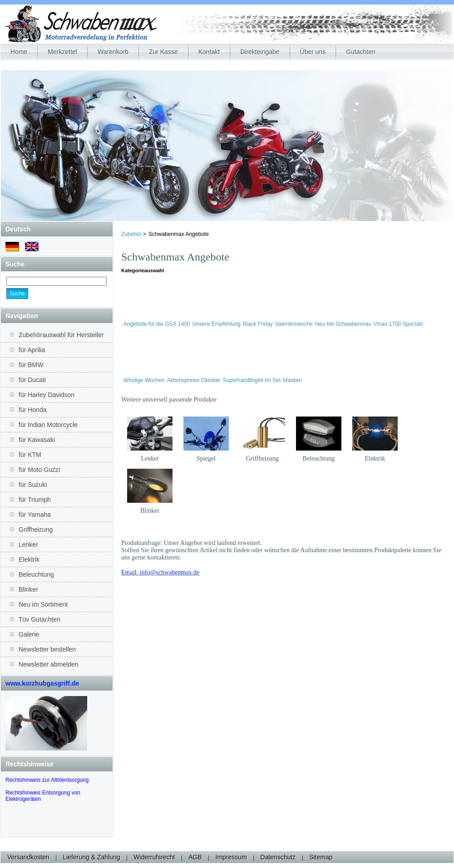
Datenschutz (278, 857)
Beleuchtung (319, 459)
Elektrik (375, 459)
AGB (195, 857)
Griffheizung (262, 459)
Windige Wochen (144, 380)
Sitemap (321, 857)
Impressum (231, 857)
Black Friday (258, 324)
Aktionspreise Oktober (194, 380)
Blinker (150, 511)
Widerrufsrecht (154, 857)
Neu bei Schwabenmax (343, 324)
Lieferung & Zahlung (91, 857)
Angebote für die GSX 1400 (157, 324)
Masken (292, 380)
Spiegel (206, 459)
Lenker (150, 459)
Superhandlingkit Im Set (252, 380)
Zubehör (132, 234)
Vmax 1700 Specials (398, 324)
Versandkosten (28, 857)
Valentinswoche (294, 324)
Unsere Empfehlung (217, 324)
